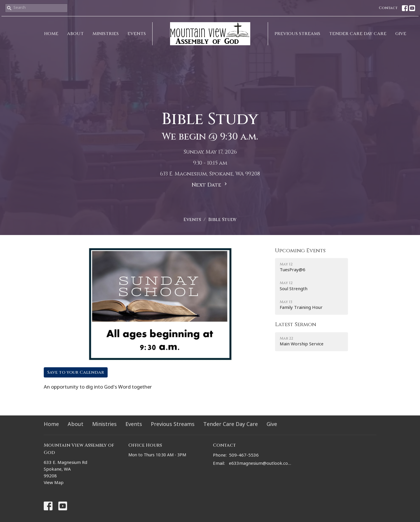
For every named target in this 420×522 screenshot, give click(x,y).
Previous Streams (297, 34)
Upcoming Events (300, 251)
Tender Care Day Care (358, 34)
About (75, 34)
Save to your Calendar (76, 372)
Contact (388, 8)
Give (401, 34)
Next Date (210, 185)
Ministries (106, 34)
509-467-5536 (244, 456)
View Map (54, 483)
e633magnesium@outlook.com (260, 464)
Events (137, 34)
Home (51, 34)
